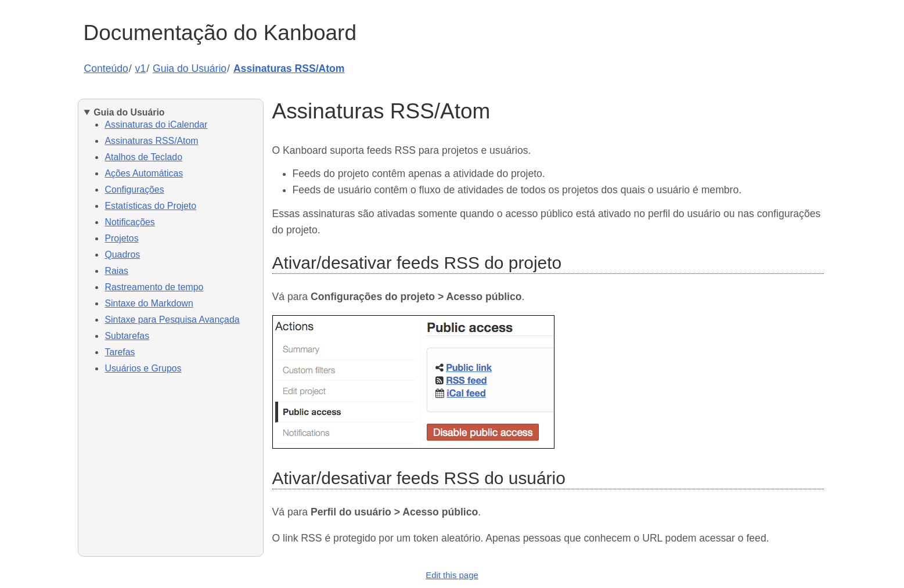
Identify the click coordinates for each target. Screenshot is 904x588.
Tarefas (120, 352)
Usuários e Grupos (143, 368)
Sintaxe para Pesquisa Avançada (172, 320)
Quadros (123, 255)
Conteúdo (106, 68)
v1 (141, 68)
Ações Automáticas (144, 173)
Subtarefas (127, 336)
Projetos (122, 238)
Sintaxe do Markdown (149, 303)
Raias (117, 271)
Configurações (135, 190)
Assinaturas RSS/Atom (289, 68)
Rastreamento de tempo (154, 287)
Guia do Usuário (190, 68)
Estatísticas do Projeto (151, 206)
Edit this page (452, 575)
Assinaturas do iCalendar (156, 125)
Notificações (130, 222)
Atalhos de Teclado (144, 157)
